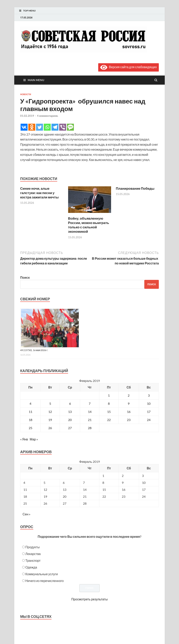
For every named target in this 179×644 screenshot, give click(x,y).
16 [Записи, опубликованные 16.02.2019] (129, 412)
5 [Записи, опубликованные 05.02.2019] (50, 403)
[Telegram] (55, 127)
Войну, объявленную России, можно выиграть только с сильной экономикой (89, 225)
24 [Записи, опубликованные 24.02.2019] (149, 420)
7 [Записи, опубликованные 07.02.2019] (90, 403)
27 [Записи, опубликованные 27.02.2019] (70, 428)
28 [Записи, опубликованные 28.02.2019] (90, 428)
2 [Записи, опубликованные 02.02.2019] (129, 395)
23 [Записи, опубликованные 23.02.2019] (129, 420)
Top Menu (29, 11)
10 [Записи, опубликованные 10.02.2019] (149, 403)
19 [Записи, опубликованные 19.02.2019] (50, 420)
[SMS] (70, 127)
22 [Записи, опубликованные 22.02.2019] (109, 420)
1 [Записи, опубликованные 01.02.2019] (109, 395)
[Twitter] (40, 127)
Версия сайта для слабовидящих (129, 67)
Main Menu (36, 80)
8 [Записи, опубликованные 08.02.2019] (109, 403)
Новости (26, 94)
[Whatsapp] (47, 127)
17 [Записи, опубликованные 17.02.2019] (149, 412)
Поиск (25, 277)
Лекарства (33, 554)
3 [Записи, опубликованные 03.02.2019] (149, 395)
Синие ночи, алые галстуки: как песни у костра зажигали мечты (39, 193)
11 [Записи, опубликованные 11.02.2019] (30, 412)
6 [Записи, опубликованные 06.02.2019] (70, 403)
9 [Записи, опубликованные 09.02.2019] (129, 403)
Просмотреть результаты (89, 599)
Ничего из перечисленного (45, 581)
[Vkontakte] (24, 127)
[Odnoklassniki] (32, 127)
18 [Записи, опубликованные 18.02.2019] (30, 420)
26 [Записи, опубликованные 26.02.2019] (50, 428)
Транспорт (33, 560)
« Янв (24, 439)
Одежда (31, 567)
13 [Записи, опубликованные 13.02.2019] (70, 412)
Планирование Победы (135, 188)
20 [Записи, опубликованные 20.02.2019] (70, 420)
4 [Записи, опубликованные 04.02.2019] (30, 403)
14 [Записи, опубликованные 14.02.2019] (90, 412)
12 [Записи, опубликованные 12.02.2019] (50, 412)
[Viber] (63, 127)
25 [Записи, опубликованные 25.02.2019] (30, 428)
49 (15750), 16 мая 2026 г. (34, 350)
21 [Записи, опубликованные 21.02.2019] (90, 420)
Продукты (32, 547)
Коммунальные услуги (42, 574)
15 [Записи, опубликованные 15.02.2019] (109, 412)
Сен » (26, 514)
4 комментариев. (48, 116)
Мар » (34, 439)
